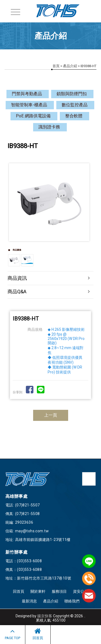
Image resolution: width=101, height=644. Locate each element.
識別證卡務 (49, 127)
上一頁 (51, 415)
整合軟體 (74, 116)
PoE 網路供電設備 (33, 116)
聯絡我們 (72, 601)
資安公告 (81, 591)
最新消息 (29, 601)
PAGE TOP (13, 634)
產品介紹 (70, 66)
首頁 (56, 66)
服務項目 (59, 591)
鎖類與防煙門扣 (72, 94)
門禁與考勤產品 (27, 94)
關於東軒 (38, 591)
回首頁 (38, 634)
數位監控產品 (75, 105)
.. (85, 616)
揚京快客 (45, 616)
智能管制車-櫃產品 (29, 105)
